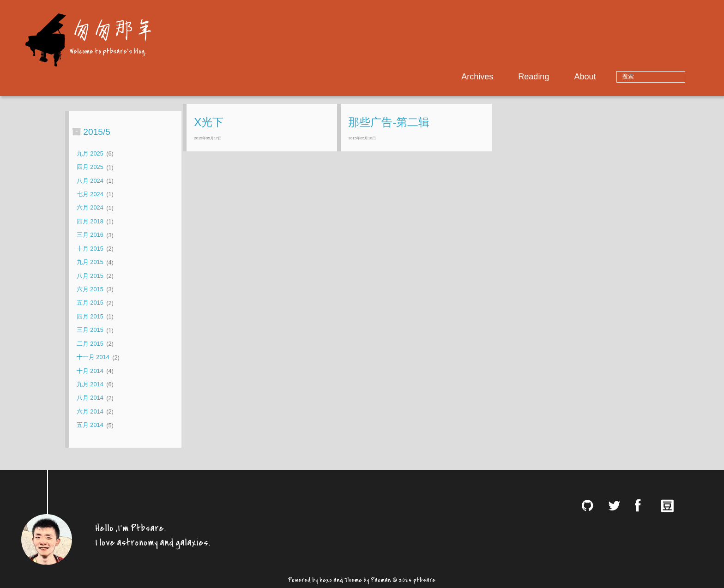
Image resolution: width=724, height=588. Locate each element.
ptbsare (424, 579)
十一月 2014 (93, 357)
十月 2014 (90, 371)
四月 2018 (90, 221)
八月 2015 (90, 276)
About (614, 77)
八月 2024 (90, 181)
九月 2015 (90, 262)
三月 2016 (90, 235)
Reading (563, 77)
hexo (326, 579)
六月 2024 (90, 208)
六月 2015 (90, 289)
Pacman (381, 579)
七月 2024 (90, 194)
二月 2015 (90, 344)
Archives (506, 77)
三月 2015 (90, 330)
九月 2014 (90, 384)
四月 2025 (90, 167)
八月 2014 (90, 398)
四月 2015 (90, 316)
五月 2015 (90, 303)
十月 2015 (90, 249)
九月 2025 (90, 153)
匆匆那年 (112, 29)
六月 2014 (90, 411)
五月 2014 (90, 425)
